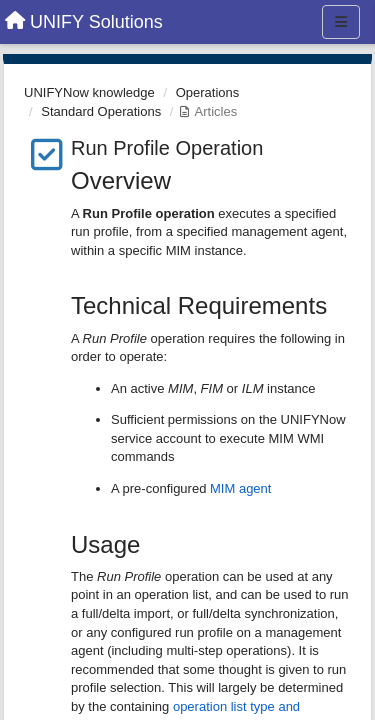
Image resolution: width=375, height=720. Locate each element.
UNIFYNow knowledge (89, 92)
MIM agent (240, 488)
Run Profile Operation (167, 148)
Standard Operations (101, 111)
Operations (208, 92)
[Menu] (341, 22)
